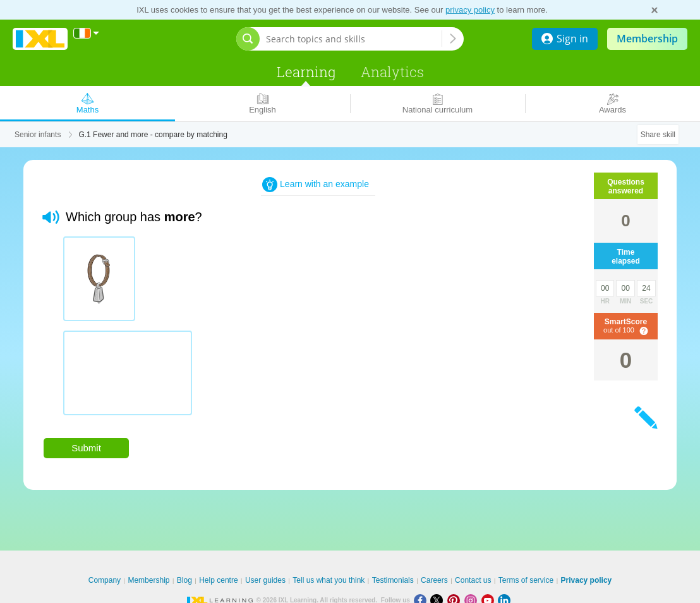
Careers (434, 580)
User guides (265, 580)
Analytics (392, 72)
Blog (184, 580)
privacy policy (470, 10)
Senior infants (38, 135)
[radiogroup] (293, 331)
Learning (306, 72)
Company (105, 580)
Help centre (218, 580)
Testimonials (393, 580)
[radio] (99, 279)
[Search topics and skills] (354, 39)
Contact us (473, 580)
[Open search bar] (248, 39)
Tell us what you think (329, 580)
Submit (86, 448)
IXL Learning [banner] (40, 39)
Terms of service (526, 580)
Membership (647, 39)
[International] (87, 33)
